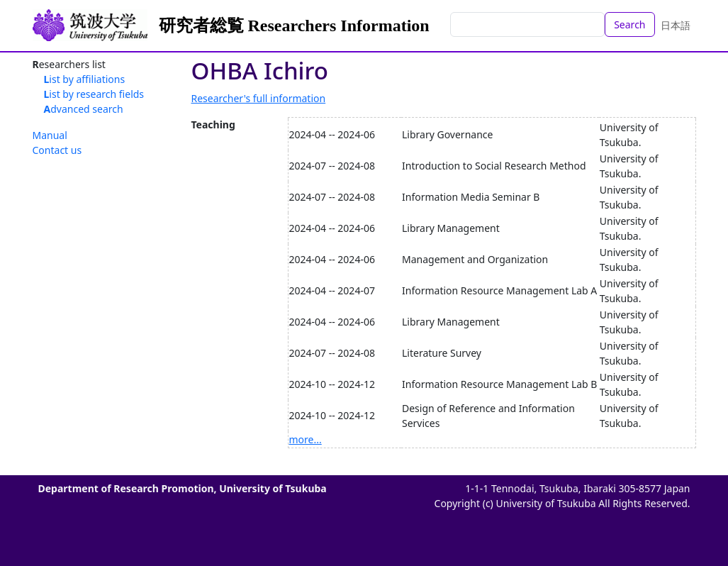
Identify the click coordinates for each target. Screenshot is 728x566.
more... (306, 439)
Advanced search (84, 109)
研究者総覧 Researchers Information (294, 26)
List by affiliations (85, 79)
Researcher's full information (259, 98)
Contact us (57, 150)
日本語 (676, 25)
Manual (50, 135)
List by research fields (94, 94)
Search (629, 24)
